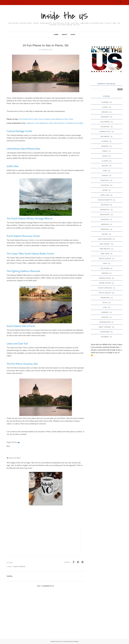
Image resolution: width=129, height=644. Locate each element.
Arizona (105, 112)
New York (105, 254)
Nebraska (105, 229)
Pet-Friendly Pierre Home (28, 119)
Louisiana (105, 185)
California (105, 122)
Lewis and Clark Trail (17, 344)
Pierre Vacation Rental (47, 119)
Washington (105, 322)
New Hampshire (105, 239)
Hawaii (105, 151)
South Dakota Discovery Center (23, 236)
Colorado (105, 127)
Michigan (105, 205)
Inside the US (65, 16)
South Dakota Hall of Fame (21, 326)
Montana (105, 224)
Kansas (105, 175)
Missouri (105, 220)
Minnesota (105, 210)
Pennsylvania (105, 278)
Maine (105, 190)
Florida (105, 141)
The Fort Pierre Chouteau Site (22, 364)
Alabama (105, 102)
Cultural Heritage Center (19, 131)
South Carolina (105, 288)
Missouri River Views (65, 119)
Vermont (105, 312)
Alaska (105, 107)
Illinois (105, 161)
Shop (11, 468)
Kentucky (105, 180)
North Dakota (105, 259)
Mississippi (105, 215)
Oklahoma (105, 268)
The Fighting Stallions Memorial (23, 271)
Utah (105, 307)
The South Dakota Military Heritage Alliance (30, 218)
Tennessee (105, 298)
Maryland (105, 195)
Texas (105, 303)
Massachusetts (105, 200)
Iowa (105, 171)
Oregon (105, 273)
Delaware (105, 136)
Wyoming (105, 337)
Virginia (105, 317)
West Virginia (105, 327)
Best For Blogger (74, 641)
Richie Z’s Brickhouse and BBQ (71, 123)
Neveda (105, 234)
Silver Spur (54, 123)
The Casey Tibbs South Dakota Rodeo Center (30, 254)
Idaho (105, 156)
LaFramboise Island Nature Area (23, 149)
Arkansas (105, 117)
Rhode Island (105, 283)
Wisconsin (105, 332)
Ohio (105, 263)
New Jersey (105, 244)
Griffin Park (13, 166)
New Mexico (105, 249)
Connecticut (105, 132)
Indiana (105, 166)
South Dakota (19, 567)
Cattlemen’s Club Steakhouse (37, 123)
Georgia (105, 146)
